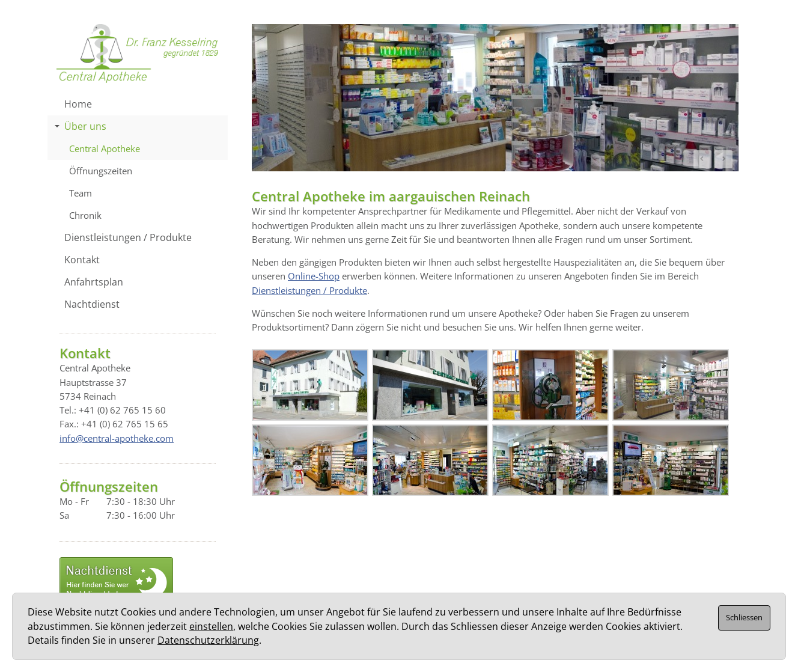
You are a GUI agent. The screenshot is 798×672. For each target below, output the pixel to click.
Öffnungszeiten (101, 171)
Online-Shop (314, 276)
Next (723, 159)
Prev (702, 159)
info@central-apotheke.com (117, 438)
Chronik (85, 215)
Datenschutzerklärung (208, 640)
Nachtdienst (92, 304)
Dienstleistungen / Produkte (309, 290)
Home (78, 104)
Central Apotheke (105, 148)
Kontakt (82, 260)
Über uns (81, 126)
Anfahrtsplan (94, 282)
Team (81, 193)
